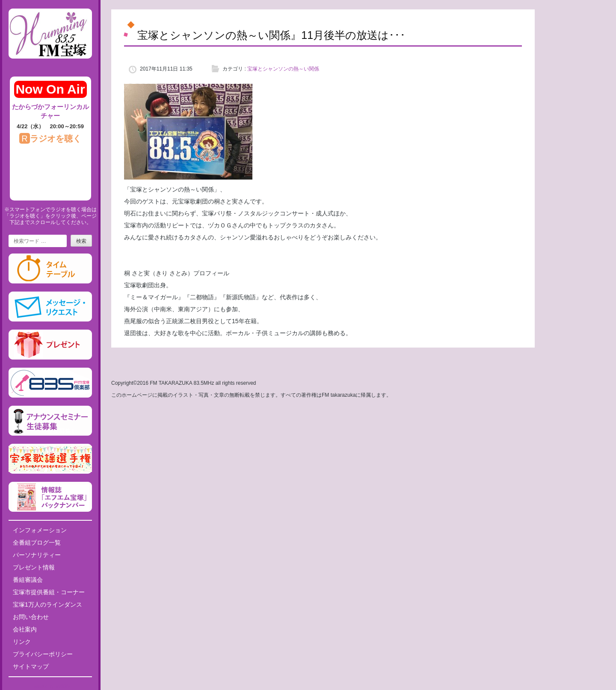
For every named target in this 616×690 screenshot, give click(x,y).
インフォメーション (40, 530)
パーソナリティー (37, 555)
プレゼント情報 (34, 567)
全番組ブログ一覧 (37, 543)
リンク (22, 642)
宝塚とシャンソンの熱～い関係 (283, 69)
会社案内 (25, 629)
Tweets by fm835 (50, 687)
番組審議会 (28, 580)
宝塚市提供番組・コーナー (49, 592)
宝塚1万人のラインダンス (47, 604)
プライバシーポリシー (43, 654)
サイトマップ (31, 666)
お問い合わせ (31, 617)
